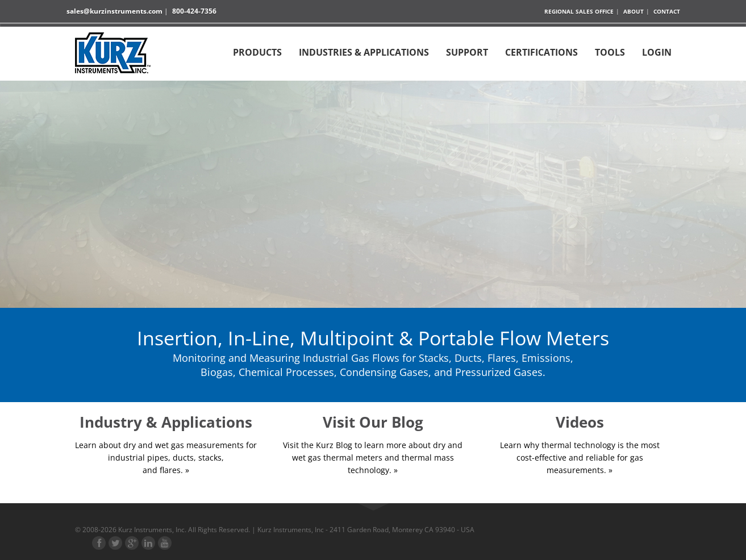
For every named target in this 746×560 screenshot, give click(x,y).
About (634, 11)
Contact (667, 11)
